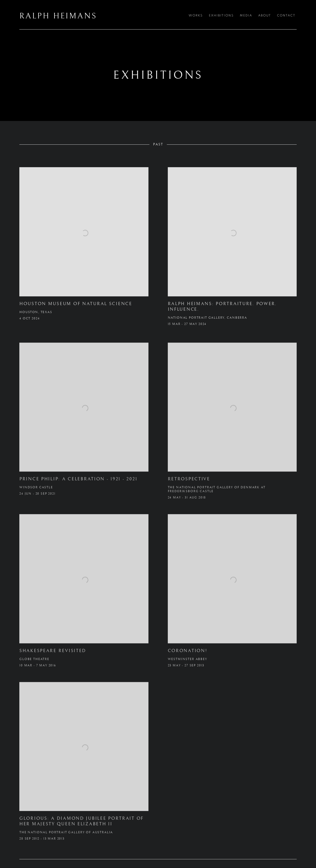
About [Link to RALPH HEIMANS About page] (265, 16)
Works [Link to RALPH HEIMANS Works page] (196, 16)
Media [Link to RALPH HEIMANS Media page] (246, 16)
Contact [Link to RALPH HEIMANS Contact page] (286, 16)
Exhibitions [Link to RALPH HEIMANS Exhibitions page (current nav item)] (221, 16)
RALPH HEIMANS (58, 16)
